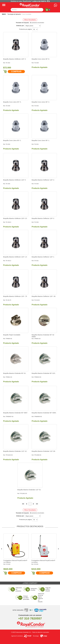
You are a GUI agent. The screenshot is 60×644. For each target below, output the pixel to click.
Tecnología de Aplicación (14, 14)
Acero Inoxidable (27, 14)
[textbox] (27, 10)
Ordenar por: (20, 26)
